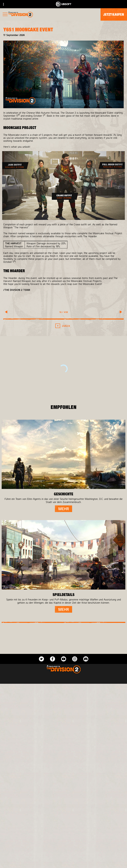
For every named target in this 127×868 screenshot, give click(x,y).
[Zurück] (64, 326)
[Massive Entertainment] (39, 693)
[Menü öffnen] (5, 15)
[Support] (63, 862)
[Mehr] (63, 509)
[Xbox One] (94, 693)
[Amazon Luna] (94, 713)
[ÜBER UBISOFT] (63, 847)
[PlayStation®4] (94, 700)
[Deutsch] (63, 790)
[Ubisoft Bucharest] (39, 700)
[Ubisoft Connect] (63, 839)
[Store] (63, 832)
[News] (63, 854)
